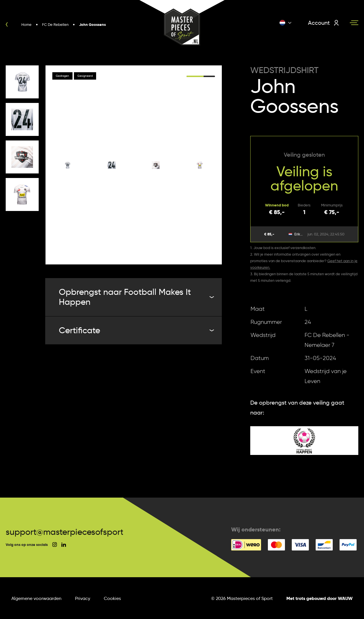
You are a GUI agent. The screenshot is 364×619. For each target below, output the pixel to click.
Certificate (136, 330)
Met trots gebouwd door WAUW (319, 598)
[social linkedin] (64, 545)
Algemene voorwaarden (36, 598)
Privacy (83, 598)
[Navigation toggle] (354, 23)
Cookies (112, 598)
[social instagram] (55, 545)
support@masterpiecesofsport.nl (69, 532)
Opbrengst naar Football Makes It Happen (136, 297)
